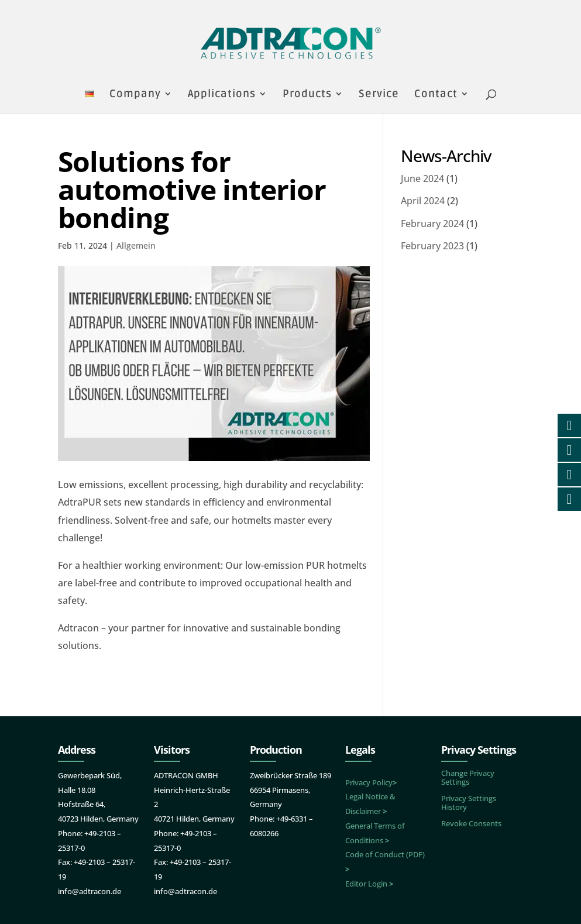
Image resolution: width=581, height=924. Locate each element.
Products (307, 95)
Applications (222, 95)
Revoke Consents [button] (471, 823)
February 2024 (432, 224)
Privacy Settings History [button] (469, 803)
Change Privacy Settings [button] (468, 777)
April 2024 (423, 201)
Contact (436, 95)
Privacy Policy (371, 782)
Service (379, 95)
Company (135, 95)
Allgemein (136, 245)
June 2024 (422, 178)
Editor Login (369, 884)
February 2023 (432, 246)
